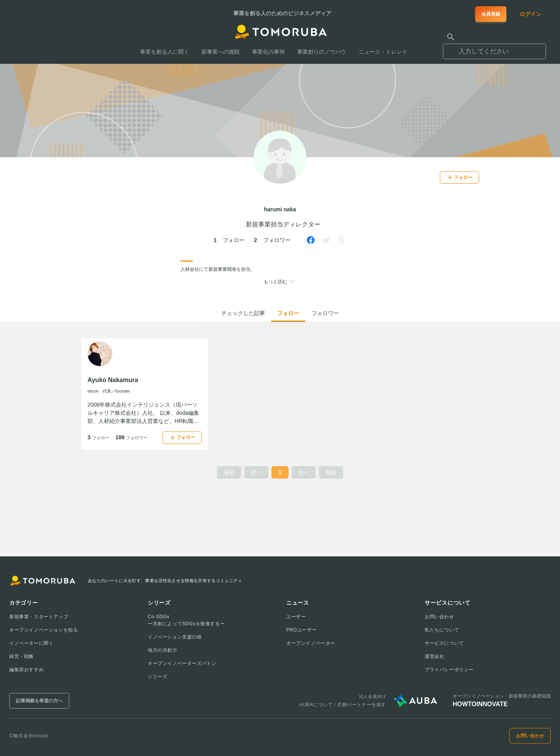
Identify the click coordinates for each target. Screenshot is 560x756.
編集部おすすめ (26, 670)
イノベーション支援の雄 (175, 637)
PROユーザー (301, 630)
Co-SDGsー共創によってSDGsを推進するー (186, 620)
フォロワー (325, 313)
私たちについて (442, 630)
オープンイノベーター (311, 643)
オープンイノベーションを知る (44, 630)
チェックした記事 (243, 313)
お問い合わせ (439, 617)
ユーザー (296, 617)
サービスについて (444, 643)
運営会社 (434, 656)
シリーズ (157, 677)
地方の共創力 (163, 650)
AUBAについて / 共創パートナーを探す (343, 705)
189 (131, 437)
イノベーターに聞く (31, 643)
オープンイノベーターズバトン (182, 663)
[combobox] (494, 48)
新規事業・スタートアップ (39, 617)
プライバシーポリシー (449, 670)
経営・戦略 (22, 656)
